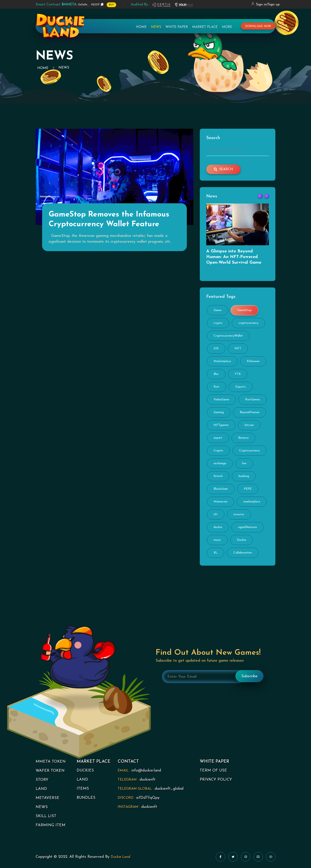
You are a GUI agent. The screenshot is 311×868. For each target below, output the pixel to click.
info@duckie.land (146, 771)
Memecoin (221, 502)
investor (239, 514)
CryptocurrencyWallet (228, 336)
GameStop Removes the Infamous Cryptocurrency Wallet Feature (109, 220)
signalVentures (248, 527)
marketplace (252, 502)
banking (244, 476)
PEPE (248, 489)
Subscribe (249, 676)
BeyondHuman (250, 412)
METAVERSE (48, 798)
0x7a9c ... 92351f (68, 5)
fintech (218, 476)
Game (217, 310)
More (227, 27)
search (223, 169)
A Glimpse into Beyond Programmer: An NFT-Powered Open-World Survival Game (234, 257)
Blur (216, 374)
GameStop (244, 310)
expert (218, 438)
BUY (111, 5)
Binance (243, 438)
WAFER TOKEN (50, 771)
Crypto (218, 451)
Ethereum (253, 361)
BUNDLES (86, 798)
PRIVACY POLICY (216, 780)
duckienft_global (169, 789)
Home (141, 27)
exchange (220, 463)
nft (216, 514)
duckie (218, 527)
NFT (238, 349)
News (156, 27)
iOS (216, 349)
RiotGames (253, 400)
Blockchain (221, 489)
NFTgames (221, 425)
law (244, 463)
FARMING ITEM (51, 825)
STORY (42, 780)
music (217, 540)
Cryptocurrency (249, 451)
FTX (238, 374)
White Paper (177, 27)
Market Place (205, 27)
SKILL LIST (46, 816)
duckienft (148, 780)
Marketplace (222, 361)
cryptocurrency (248, 323)
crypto (218, 323)
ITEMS (83, 789)
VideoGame (221, 400)
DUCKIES (85, 771)
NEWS (42, 807)
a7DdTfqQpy (148, 798)
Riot (217, 387)
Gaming (219, 412)
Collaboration (243, 553)
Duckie (241, 540)
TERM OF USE (213, 771)
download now (258, 26)
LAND (41, 789)
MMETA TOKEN (51, 762)
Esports (241, 387)
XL (216, 553)
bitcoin (249, 425)
